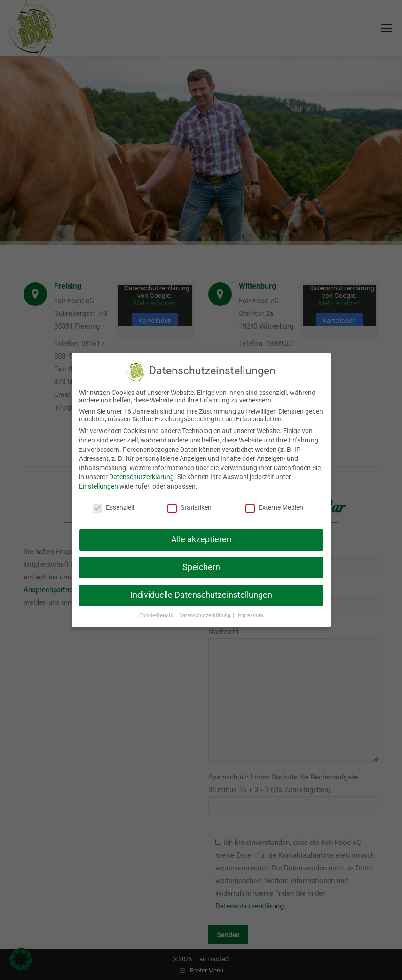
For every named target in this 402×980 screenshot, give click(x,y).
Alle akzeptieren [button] (201, 539)
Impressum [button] (250, 615)
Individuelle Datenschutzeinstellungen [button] (201, 595)
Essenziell (113, 507)
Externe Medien (274, 507)
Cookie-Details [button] (157, 615)
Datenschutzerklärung (142, 477)
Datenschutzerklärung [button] (205, 615)
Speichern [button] (201, 567)
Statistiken (189, 507)
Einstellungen (99, 486)
